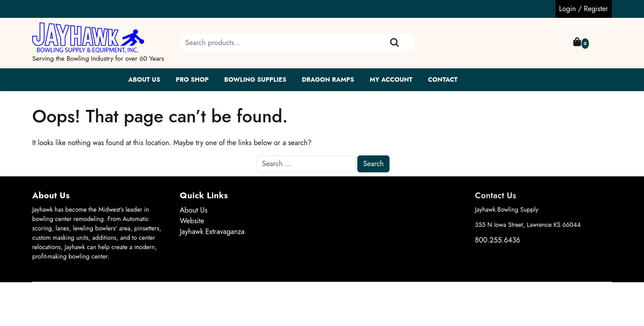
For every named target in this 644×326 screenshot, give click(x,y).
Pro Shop (192, 79)
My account (391, 79)
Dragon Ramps (328, 79)
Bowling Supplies (255, 79)
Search (394, 43)
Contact (443, 79)
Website (192, 221)
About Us (144, 79)
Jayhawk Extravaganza (212, 232)
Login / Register (584, 9)
